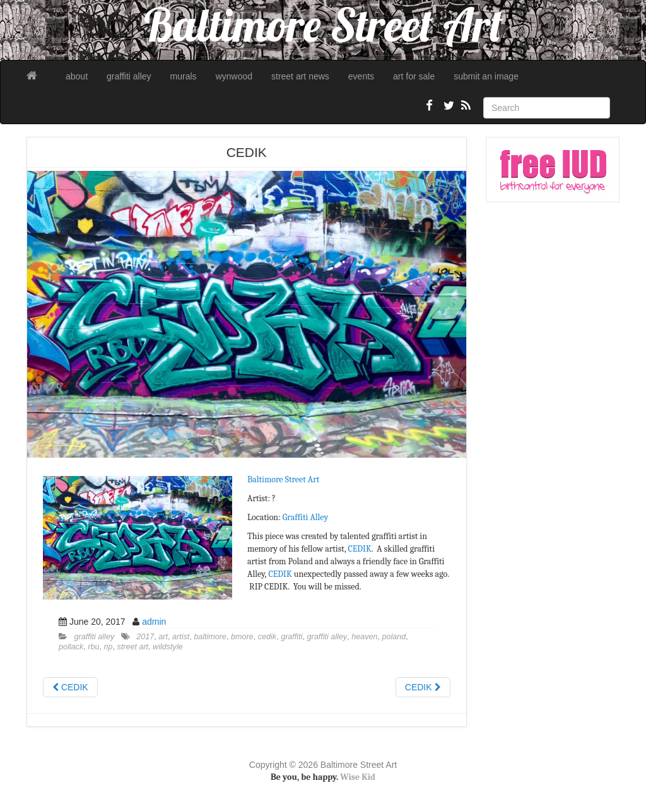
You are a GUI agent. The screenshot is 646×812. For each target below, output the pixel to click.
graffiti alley (129, 76)
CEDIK (360, 549)
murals (184, 76)
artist (181, 637)
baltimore (210, 637)
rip (108, 647)
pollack (71, 647)
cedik (267, 637)
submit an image (486, 76)
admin (154, 622)
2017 (145, 637)
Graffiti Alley (305, 517)
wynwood (234, 76)
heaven (364, 637)
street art (132, 647)
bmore (242, 637)
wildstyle (168, 647)
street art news (300, 76)
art (163, 637)
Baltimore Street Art (283, 479)
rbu (93, 647)
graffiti (291, 637)
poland (394, 637)
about (77, 76)
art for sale (414, 76)
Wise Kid (358, 777)
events (361, 76)
